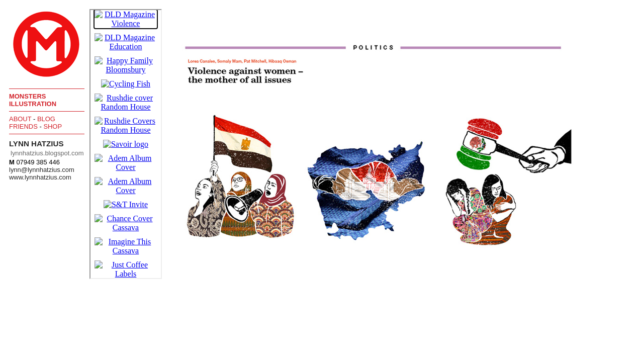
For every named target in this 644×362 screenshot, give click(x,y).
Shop (53, 126)
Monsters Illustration (33, 100)
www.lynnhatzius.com (40, 177)
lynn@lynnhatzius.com (42, 170)
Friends (23, 126)
